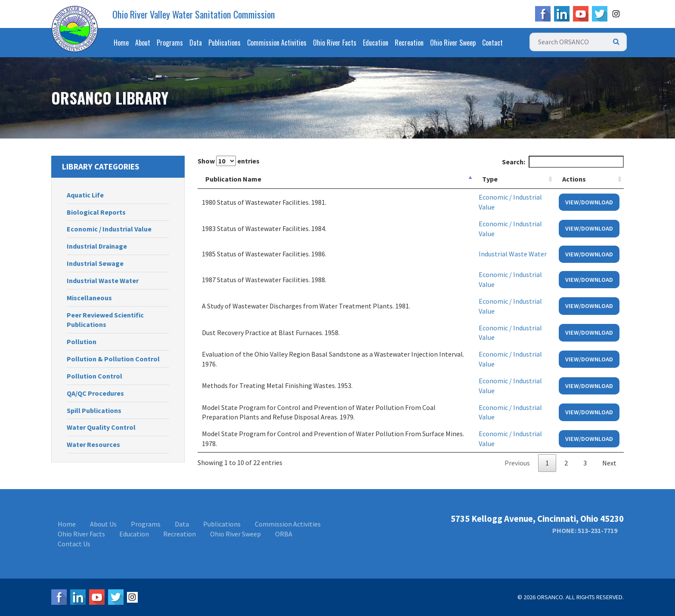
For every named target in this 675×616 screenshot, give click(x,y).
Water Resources (93, 444)
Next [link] (609, 463)
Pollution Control (94, 376)
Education (376, 43)
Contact (492, 43)
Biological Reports (96, 212)
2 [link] (566, 463)
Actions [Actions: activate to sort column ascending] (574, 179)
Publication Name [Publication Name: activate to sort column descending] (233, 179)
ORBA (284, 534)
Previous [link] (517, 463)
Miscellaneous (89, 298)
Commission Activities (277, 43)
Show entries (229, 161)
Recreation (409, 43)
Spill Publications (94, 410)
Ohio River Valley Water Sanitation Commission (194, 14)
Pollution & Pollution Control (113, 359)
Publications (224, 43)
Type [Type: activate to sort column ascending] (490, 179)
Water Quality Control (101, 427)
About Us (103, 524)
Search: (563, 162)
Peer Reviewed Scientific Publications (105, 320)
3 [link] (585, 463)
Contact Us (74, 544)
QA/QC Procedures (95, 393)
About (143, 43)
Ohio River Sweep (453, 43)
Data (196, 43)
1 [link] (547, 463)
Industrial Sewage (95, 263)
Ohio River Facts (335, 43)
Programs (170, 43)
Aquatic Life (85, 195)
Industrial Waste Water (103, 280)
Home (121, 43)
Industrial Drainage (97, 246)
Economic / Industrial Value (109, 229)
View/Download (589, 202)
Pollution (82, 342)
